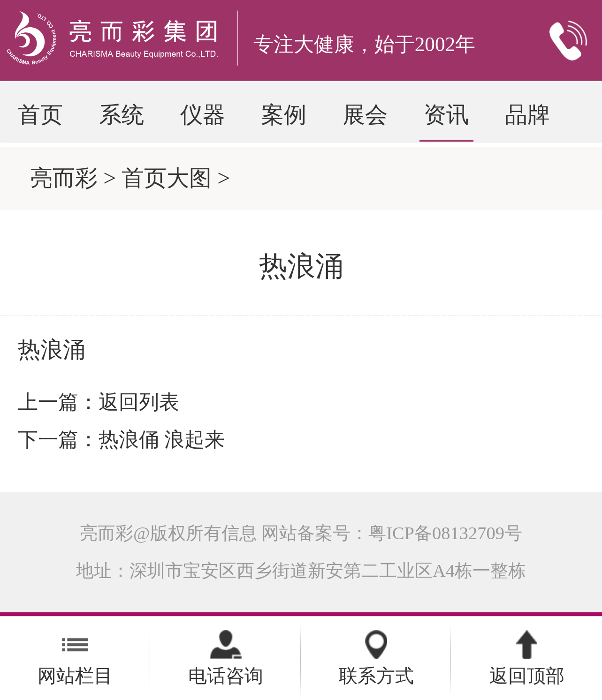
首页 (40, 115)
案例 (284, 115)
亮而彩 (64, 178)
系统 (122, 115)
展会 (365, 115)
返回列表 (139, 402)
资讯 (446, 115)
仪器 (203, 115)
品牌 (527, 115)
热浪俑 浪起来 (162, 439)
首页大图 (167, 178)
